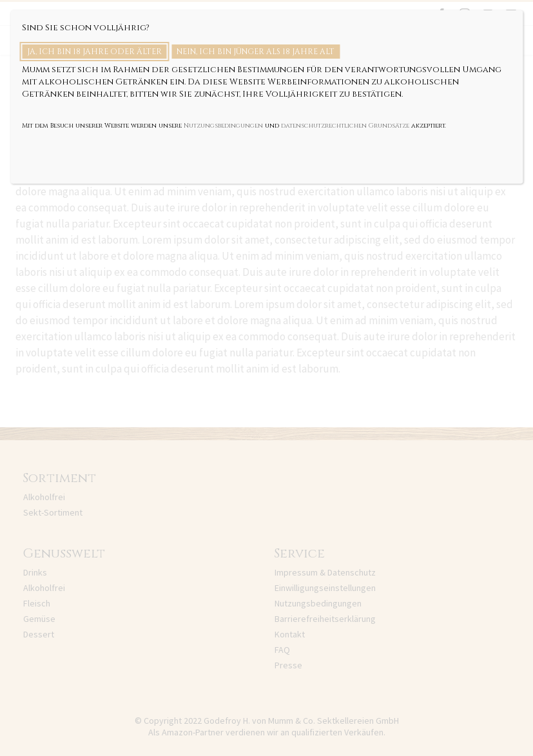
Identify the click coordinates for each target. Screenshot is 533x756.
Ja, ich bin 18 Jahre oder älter (94, 52)
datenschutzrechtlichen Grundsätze (345, 126)
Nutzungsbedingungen (223, 126)
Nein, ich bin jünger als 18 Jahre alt (256, 52)
